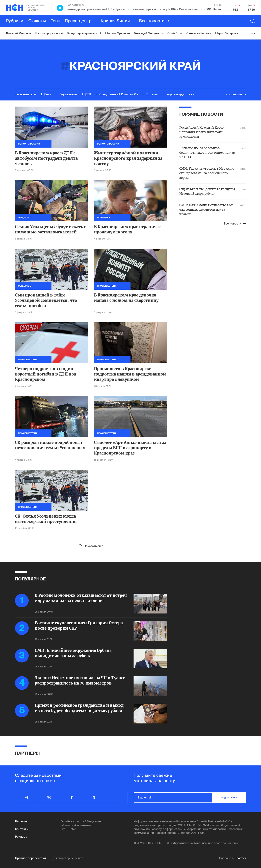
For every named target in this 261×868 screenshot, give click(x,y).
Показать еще (94, 546)
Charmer (240, 858)
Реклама (21, 837)
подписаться (229, 798)
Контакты (22, 829)
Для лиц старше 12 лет (67, 858)
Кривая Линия (115, 21)
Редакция (22, 821)
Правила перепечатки (30, 858)
